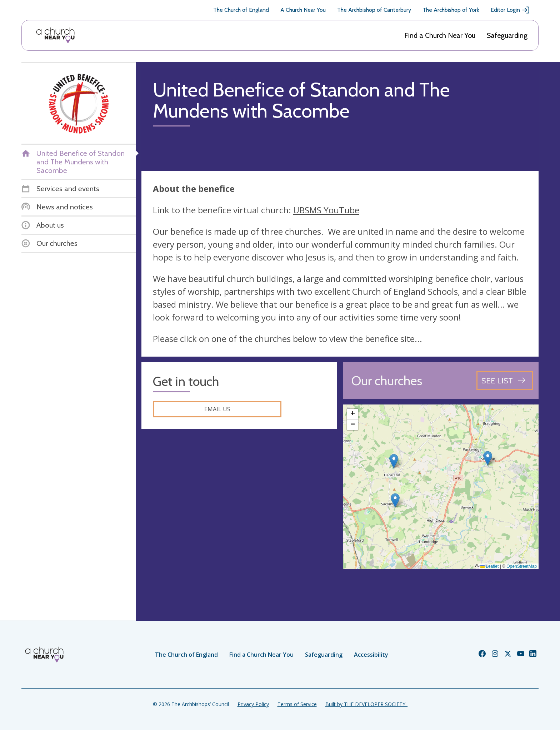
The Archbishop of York (451, 10)
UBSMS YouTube (326, 210)
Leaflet (489, 566)
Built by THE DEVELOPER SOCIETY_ (366, 704)
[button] (488, 458)
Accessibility (371, 655)
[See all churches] (505, 381)
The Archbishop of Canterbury (374, 10)
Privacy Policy (253, 704)
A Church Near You (303, 10)
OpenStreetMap (522, 566)
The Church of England (241, 10)
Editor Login (510, 10)
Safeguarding (507, 35)
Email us (217, 409)
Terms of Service (297, 704)
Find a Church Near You (440, 35)
